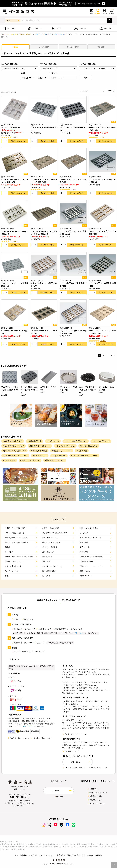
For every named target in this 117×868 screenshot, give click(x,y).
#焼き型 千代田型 (59, 456)
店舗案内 (90, 855)
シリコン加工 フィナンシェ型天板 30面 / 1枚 (73, 233)
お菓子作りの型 (60, 34)
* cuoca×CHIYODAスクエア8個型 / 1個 (44, 332)
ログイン (16, 619)
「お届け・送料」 (78, 633)
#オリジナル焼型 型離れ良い (76, 441)
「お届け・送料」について (18, 738)
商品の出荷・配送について (23, 643)
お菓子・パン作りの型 (43, 34)
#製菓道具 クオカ (40, 456)
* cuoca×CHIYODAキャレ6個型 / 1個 (15, 332)
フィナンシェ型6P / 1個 (11, 128)
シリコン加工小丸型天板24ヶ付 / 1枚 (73, 129)
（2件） (103, 138)
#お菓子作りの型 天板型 (13, 441)
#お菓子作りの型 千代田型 (14, 446)
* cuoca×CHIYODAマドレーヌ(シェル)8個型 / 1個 (44, 181)
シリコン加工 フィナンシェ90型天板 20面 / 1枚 (73, 332)
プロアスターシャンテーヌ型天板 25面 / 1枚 (102, 181)
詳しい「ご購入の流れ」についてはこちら (28, 652)
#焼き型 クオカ (53, 441)
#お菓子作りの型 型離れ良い (14, 451)
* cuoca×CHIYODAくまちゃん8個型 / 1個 (15, 233)
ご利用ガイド (93, 789)
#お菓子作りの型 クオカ (30, 460)
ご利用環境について (71, 751)
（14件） (16, 241)
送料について (29, 629)
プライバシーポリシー (97, 803)
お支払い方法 (41, 643)
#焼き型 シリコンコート (62, 451)
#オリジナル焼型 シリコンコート (84, 456)
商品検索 (23, 855)
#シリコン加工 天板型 (89, 446)
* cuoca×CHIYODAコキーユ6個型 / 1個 (73, 181)
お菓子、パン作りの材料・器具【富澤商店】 (16, 34)
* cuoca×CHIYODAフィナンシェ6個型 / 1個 (102, 129)
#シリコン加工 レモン (101, 441)
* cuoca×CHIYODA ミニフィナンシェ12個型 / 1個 (15, 181)
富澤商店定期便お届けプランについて (67, 629)
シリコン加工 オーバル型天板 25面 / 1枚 (44, 285)
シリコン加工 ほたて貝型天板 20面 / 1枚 (73, 285)
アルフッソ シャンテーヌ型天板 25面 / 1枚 (15, 285)
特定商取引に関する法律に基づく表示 (71, 855)
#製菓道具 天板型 (35, 441)
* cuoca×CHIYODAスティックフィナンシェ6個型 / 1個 (44, 233)
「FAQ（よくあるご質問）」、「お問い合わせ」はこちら (85, 767)
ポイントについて (44, 629)
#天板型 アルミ (9, 460)
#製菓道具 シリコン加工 (55, 460)
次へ (113, 355)
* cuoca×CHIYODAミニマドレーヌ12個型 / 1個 (102, 332)
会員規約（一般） (95, 796)
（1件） (15, 137)
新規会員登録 (27, 619)
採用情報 (99, 855)
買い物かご (17, 629)
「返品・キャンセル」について (75, 734)
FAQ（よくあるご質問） (98, 792)
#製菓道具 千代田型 (39, 451)
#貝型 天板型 (82, 451)
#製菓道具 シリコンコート (40, 446)
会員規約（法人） (95, 800)
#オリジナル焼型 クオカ (65, 446)
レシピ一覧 (33, 855)
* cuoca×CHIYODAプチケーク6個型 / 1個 (102, 233)
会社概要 (59, 797)
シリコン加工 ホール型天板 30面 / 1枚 (102, 285)
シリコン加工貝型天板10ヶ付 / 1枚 (44, 129)
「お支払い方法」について (41, 738)
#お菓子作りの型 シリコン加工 (15, 456)
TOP (17, 855)
